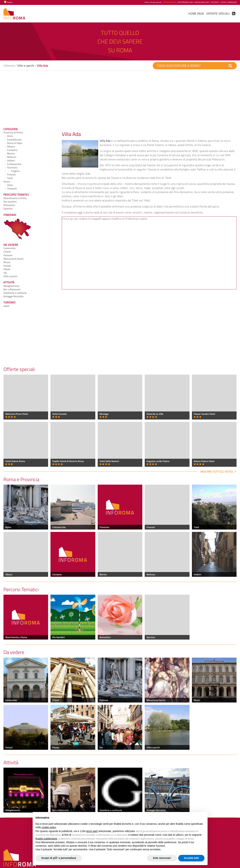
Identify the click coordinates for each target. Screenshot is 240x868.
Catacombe (10, 248)
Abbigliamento (11, 286)
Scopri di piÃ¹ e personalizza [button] (59, 858)
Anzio (8, 136)
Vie (5, 273)
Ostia (8, 185)
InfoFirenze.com (185, 2)
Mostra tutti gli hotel (217, 471)
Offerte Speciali (218, 14)
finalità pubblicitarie (46, 839)
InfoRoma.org (170, 2)
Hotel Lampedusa (229, 2)
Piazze (7, 269)
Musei (7, 262)
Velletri (9, 161)
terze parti (92, 831)
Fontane (8, 255)
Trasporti (10, 188)
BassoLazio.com (202, 2)
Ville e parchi (10, 276)
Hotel (6, 306)
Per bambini (10, 202)
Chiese (7, 252)
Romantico (9, 205)
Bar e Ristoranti (12, 289)
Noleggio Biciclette (13, 296)
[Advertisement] (113, 98)
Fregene (12, 171)
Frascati (10, 174)
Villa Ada (105, 141)
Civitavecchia (12, 164)
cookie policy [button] (49, 827)
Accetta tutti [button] (191, 858)
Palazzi (7, 266)
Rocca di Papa (13, 143)
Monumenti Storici (13, 259)
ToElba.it (215, 2)
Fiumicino (11, 168)
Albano (9, 147)
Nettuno (10, 157)
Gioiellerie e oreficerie (15, 293)
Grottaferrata (13, 140)
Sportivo (8, 209)
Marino (9, 153)
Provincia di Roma (13, 132)
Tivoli (8, 178)
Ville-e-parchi (26, 66)
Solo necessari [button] (162, 858)
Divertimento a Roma (15, 198)
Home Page (196, 14)
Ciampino (10, 150)
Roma (7, 182)
